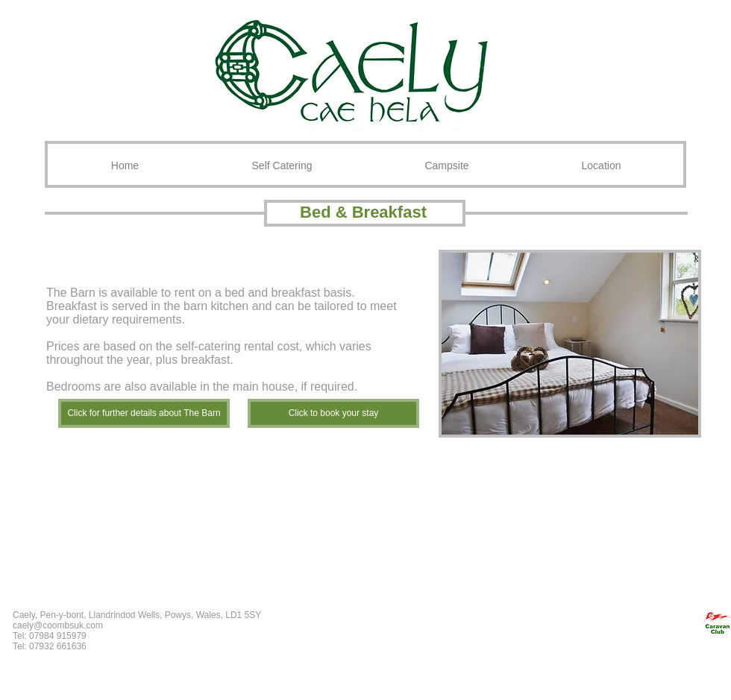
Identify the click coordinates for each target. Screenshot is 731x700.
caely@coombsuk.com (58, 625)
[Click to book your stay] (333, 413)
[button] (570, 344)
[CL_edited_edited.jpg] (717, 624)
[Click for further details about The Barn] (144, 413)
